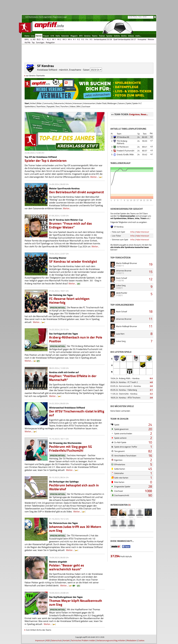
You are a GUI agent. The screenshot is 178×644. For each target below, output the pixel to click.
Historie (68, 103)
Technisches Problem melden (83, 640)
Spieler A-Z (137, 103)
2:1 (151, 390)
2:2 (151, 394)
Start (27, 103)
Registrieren (57, 17)
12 (151, 279)
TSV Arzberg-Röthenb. (122, 142)
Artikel (33, 103)
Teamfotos (41, 106)
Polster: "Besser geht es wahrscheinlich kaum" (67, 567)
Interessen (78, 103)
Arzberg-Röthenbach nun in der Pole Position (76, 339)
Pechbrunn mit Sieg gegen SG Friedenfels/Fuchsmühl (71, 448)
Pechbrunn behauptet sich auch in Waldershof (74, 487)
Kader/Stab (101, 103)
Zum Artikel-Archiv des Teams (39, 630)
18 (151, 311)
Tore (57, 106)
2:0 (151, 386)
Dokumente (59, 103)
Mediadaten (132, 640)
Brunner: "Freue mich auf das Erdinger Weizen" (70, 225)
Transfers (65, 106)
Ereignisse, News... (139, 114)
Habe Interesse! (142, 232)
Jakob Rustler (122, 293)
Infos (132, 232)
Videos (73, 106)
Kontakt (66, 640)
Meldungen (112, 103)
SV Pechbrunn (123, 147)
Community (48, 103)
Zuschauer (86, 106)
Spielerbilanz (30, 106)
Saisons (121, 103)
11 (151, 319)
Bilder (39, 103)
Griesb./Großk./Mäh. (125, 154)
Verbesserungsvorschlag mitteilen (111, 640)
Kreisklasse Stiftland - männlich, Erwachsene (59, 70)
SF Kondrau (122, 137)
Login (65, 17)
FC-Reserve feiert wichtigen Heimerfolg (69, 301)
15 (151, 272)
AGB (48, 640)
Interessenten (89, 103)
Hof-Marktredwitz (32, 17)
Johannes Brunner (124, 271)
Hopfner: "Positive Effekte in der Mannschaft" (73, 378)
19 (151, 264)
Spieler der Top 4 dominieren (46, 161)
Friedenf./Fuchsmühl (125, 151)
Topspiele (51, 106)
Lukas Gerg (121, 285)
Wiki (78, 106)
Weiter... (94, 177)
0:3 (151, 378)
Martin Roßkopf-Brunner (127, 263)
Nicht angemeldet (46, 17)
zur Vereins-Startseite (35, 75)
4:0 (151, 382)
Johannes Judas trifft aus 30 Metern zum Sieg (75, 529)
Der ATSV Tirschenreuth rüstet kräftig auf (77, 413)
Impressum (40, 640)
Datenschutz (56, 640)
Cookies (141, 640)
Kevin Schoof (122, 278)
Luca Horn (120, 334)
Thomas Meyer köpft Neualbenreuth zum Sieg (76, 603)
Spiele (129, 103)
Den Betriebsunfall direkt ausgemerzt (77, 192)
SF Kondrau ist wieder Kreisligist (73, 261)
